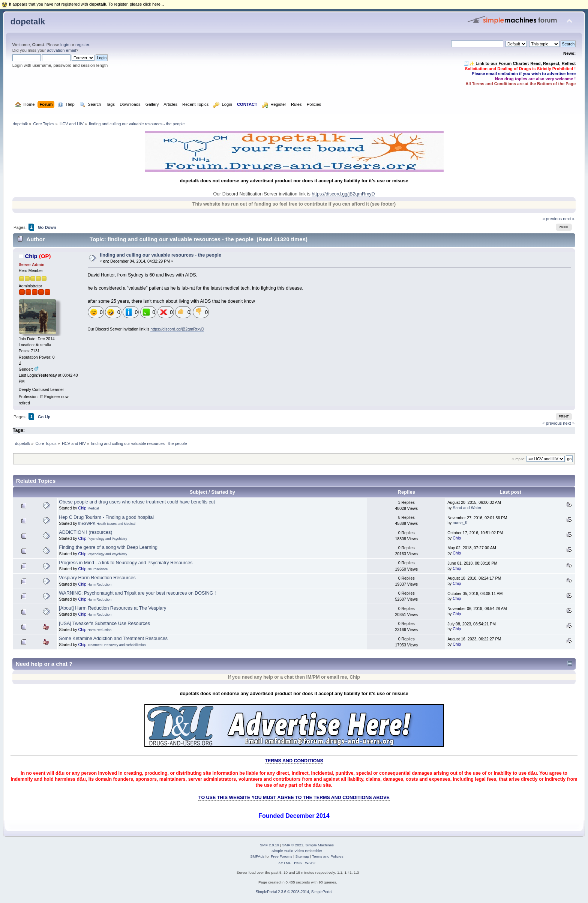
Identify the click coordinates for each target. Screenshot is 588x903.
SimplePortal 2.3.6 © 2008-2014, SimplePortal (294, 892)
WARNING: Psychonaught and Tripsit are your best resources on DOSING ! (137, 593)
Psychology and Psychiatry (107, 539)
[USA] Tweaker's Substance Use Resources (104, 624)
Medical (93, 508)
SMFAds (257, 856)
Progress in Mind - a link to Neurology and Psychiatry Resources (126, 563)
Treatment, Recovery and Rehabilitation (116, 645)
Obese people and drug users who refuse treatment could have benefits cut (137, 502)
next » (569, 219)
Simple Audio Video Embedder (297, 851)
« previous (552, 219)
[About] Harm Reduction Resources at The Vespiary (112, 608)
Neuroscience (97, 569)
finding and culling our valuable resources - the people (160, 255)
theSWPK (87, 523)
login (65, 45)
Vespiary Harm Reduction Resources (97, 578)
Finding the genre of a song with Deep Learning (108, 547)
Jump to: (518, 459)
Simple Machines (319, 845)
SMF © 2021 (293, 845)
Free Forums (281, 856)
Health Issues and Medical (116, 524)
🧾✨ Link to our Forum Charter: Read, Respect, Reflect (520, 63)
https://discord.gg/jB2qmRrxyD (343, 194)
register (82, 45)
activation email (61, 50)
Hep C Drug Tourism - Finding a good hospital (106, 517)
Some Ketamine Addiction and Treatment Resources (113, 639)
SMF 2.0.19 (270, 845)
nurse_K (460, 523)
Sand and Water (467, 508)
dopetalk (28, 22)
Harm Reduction (99, 584)
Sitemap (302, 856)
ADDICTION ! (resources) (85, 532)
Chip (31, 256)
